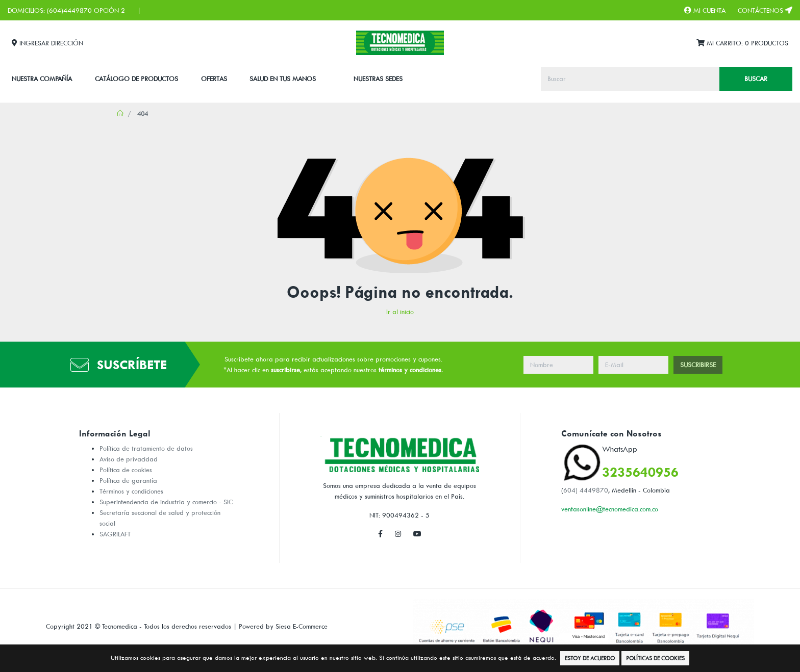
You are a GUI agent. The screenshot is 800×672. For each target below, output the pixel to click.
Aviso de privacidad (129, 459)
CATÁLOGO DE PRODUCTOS (136, 79)
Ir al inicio (400, 312)
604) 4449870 (586, 490)
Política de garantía (128, 480)
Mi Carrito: (742, 43)
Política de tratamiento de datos (146, 448)
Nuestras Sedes (378, 79)
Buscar (756, 79)
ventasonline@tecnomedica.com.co (610, 509)
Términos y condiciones (131, 491)
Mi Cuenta (705, 10)
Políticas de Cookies (655, 658)
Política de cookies (126, 470)
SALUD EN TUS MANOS (283, 79)
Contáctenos (765, 10)
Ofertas (214, 79)
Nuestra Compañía (42, 79)
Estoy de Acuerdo (590, 658)
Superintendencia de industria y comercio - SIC (166, 502)
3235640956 (640, 472)
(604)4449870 (69, 10)
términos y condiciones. (411, 370)
